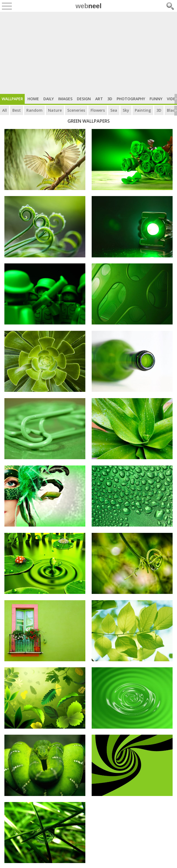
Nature (55, 110)
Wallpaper (12, 99)
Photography (131, 99)
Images (65, 99)
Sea (114, 110)
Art (99, 99)
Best (17, 110)
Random (34, 110)
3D (110, 99)
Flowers (98, 110)
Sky (126, 110)
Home (33, 99)
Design (84, 99)
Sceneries (76, 110)
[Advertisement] (88, 53)
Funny (156, 99)
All (5, 110)
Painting (143, 110)
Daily (49, 99)
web (88, 6)
